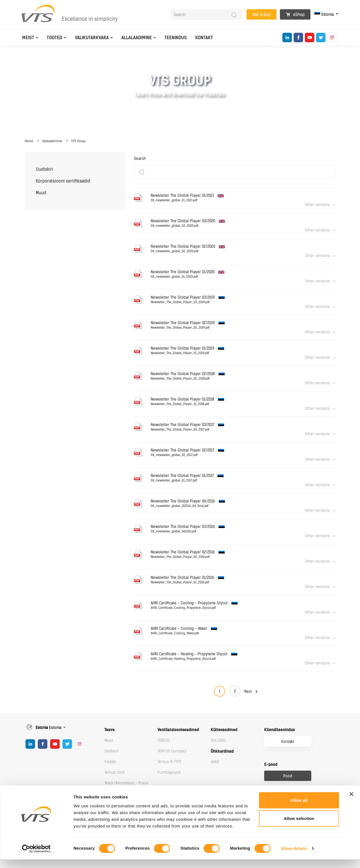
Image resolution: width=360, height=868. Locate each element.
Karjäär (110, 762)
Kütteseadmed (224, 730)
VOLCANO (218, 741)
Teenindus (176, 38)
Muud (41, 193)
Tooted (54, 38)
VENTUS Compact (172, 751)
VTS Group (78, 141)
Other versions (317, 205)
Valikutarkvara (92, 38)
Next (248, 692)
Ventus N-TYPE (169, 762)
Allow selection (299, 827)
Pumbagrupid (169, 772)
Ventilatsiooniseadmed (178, 730)
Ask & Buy (262, 15)
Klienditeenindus (279, 730)
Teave (110, 730)
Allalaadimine (137, 38)
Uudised (112, 751)
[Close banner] (351, 803)
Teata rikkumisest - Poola (126, 783)
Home (29, 141)
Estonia (325, 14)
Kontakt (204, 38)
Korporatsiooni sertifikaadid (63, 181)
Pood (288, 776)
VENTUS (164, 741)
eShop (295, 15)
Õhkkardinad (222, 751)
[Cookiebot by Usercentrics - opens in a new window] (36, 857)
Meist (28, 38)
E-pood (271, 765)
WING (215, 762)
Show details (294, 857)
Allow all (299, 809)
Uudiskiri (45, 169)
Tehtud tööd (115, 772)
